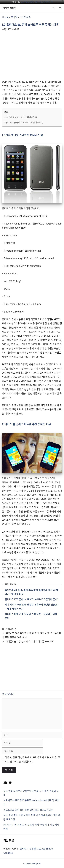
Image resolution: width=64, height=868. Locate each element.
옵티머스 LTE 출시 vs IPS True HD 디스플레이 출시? (32, 599)
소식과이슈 (25, 17)
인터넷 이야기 (10, 8)
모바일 (14, 17)
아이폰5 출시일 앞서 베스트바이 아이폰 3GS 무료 (30, 641)
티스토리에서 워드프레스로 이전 (37, 2)
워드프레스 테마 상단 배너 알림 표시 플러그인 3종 (28, 810)
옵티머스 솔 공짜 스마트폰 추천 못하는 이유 (24, 122)
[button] (54, 8)
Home (5, 17)
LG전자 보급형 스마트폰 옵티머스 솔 (21, 117)
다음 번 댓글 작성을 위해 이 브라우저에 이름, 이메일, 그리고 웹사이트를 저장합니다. (33, 759)
